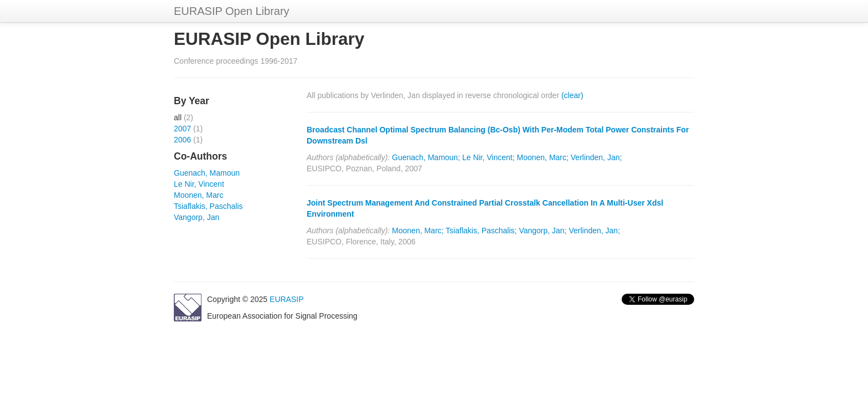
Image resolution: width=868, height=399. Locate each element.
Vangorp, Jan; (542, 231)
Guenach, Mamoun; (426, 157)
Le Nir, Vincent (199, 184)
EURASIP (286, 299)
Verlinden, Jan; (596, 157)
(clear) (572, 95)
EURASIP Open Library (232, 11)
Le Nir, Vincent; (489, 157)
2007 (182, 129)
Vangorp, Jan (197, 217)
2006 (182, 140)
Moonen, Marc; (543, 157)
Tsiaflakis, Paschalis (208, 206)
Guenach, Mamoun (207, 173)
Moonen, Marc (198, 195)
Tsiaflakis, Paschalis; (481, 231)
